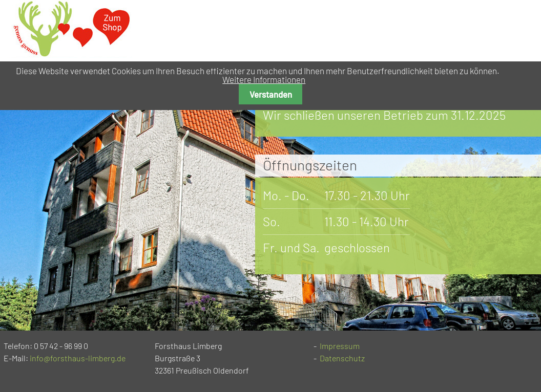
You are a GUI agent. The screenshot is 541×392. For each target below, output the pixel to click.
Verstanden (271, 94)
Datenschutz (342, 358)
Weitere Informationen (264, 79)
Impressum (340, 346)
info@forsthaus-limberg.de (78, 358)
